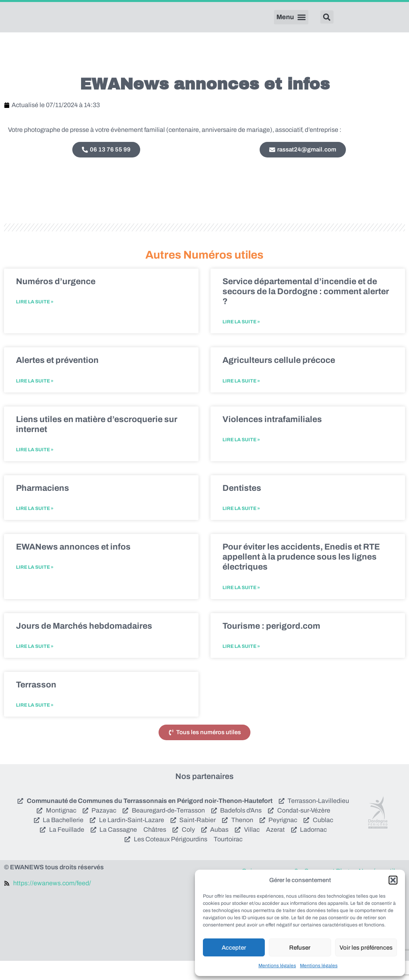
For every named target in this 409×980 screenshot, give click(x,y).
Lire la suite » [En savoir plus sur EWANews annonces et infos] (35, 586)
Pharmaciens (43, 507)
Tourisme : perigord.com (271, 645)
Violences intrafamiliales (272, 438)
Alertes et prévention (57, 379)
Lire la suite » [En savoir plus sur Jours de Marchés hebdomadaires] (35, 665)
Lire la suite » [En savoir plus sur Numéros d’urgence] (35, 321)
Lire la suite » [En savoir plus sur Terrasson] (35, 724)
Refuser (300, 948)
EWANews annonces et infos (73, 566)
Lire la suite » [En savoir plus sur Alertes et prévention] (35, 400)
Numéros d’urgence (56, 300)
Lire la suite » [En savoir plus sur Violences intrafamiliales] (241, 458)
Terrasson (36, 704)
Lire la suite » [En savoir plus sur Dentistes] (241, 528)
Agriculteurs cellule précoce (279, 379)
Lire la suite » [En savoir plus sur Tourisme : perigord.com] (241, 665)
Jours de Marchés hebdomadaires (84, 645)
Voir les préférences (366, 948)
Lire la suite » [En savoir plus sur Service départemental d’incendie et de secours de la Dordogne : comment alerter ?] (241, 341)
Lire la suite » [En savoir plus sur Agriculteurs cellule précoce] (241, 400)
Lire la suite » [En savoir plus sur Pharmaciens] (35, 528)
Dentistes (242, 507)
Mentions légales (277, 966)
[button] (393, 880)
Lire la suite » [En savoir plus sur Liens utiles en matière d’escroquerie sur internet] (35, 469)
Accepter (234, 948)
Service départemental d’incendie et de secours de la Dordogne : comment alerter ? (306, 310)
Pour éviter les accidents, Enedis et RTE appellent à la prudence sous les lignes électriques (301, 576)
